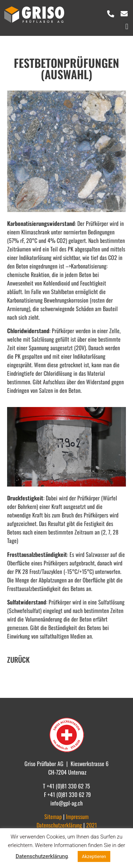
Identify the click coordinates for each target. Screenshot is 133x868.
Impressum (77, 817)
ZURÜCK (18, 660)
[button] (127, 26)
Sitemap (54, 817)
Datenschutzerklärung (42, 856)
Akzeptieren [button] (94, 856)
